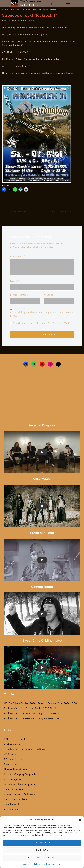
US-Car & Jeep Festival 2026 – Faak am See (28, 703)
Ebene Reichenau (48, 10)
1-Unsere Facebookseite (17, 739)
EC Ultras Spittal (13, 759)
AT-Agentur (11, 754)
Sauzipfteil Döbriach (15, 800)
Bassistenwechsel (62, 212)
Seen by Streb (12, 805)
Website (49, 295)
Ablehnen (42, 850)
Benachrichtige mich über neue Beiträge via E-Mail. (41, 323)
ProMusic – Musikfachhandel (20, 795)
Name (14, 281)
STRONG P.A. (11, 810)
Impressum (56, 864)
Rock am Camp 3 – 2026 (17, 719)
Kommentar (18, 257)
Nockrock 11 (19, 212)
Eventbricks (11, 764)
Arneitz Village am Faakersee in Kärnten (26, 749)
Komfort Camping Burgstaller (21, 774)
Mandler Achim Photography (20, 785)
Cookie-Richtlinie (30, 864)
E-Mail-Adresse (20, 295)
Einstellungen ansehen (42, 858)
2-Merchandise (13, 744)
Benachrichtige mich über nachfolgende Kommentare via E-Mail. (42, 314)
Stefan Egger (12, 10)
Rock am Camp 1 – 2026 (17, 708)
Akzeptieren (42, 843)
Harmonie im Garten (15, 769)
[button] (80, 820)
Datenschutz (45, 864)
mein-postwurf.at (14, 790)
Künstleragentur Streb (17, 780)
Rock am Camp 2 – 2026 (17, 714)
